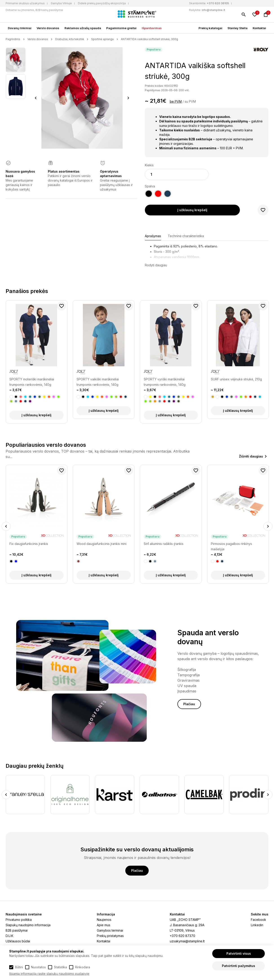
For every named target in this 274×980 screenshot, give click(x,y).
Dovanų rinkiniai (20, 28)
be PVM (176, 101)
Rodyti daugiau (156, 265)
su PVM (190, 101)
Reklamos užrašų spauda (83, 28)
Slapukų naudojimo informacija (28, 925)
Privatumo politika (19, 920)
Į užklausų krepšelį (192, 210)
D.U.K (9, 936)
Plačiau (189, 704)
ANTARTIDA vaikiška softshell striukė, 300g (149, 39)
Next (128, 98)
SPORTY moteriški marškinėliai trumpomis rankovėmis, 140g (32, 382)
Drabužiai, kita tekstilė (70, 39)
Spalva (150, 186)
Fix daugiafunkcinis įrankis (29, 544)
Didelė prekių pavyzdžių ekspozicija (102, 3)
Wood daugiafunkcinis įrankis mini (102, 544)
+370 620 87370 (182, 936)
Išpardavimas (152, 28)
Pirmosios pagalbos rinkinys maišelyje (231, 546)
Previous (36, 98)
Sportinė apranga (102, 39)
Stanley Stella (238, 28)
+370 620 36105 (218, 3)
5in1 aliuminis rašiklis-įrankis (164, 544)
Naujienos (104, 920)
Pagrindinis (13, 39)
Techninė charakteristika (186, 236)
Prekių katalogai (210, 28)
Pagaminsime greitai (121, 28)
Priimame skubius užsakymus (25, 3)
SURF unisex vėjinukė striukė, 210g (236, 379)
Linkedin (257, 925)
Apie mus (104, 925)
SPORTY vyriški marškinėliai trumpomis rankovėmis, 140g (165, 382)
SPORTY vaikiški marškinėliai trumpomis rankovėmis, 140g (98, 382)
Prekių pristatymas (110, 936)
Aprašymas (153, 236)
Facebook (259, 920)
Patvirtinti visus (239, 953)
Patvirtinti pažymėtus (239, 966)
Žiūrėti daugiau (251, 456)
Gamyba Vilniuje (61, 3)
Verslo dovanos (48, 28)
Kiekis (149, 165)
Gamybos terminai (110, 930)
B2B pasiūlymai (17, 930)
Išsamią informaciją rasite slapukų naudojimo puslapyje (49, 974)
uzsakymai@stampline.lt (187, 941)
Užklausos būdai (18, 941)
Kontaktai (259, 28)
